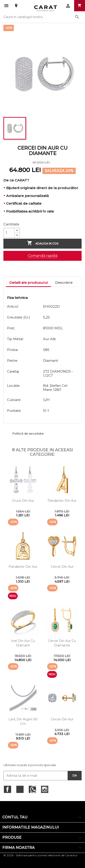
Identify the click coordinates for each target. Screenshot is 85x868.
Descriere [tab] (64, 283)
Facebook (7, 789)
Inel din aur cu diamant (23, 643)
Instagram (45, 789)
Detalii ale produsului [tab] (28, 283)
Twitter (20, 789)
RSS (32, 789)
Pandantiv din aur (62, 501)
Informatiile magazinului (30, 827)
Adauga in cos (43, 243)
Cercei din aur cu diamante (62, 643)
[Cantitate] (9, 233)
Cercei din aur (62, 567)
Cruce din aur (23, 501)
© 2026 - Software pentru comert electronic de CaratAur (40, 855)
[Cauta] (42, 17)
